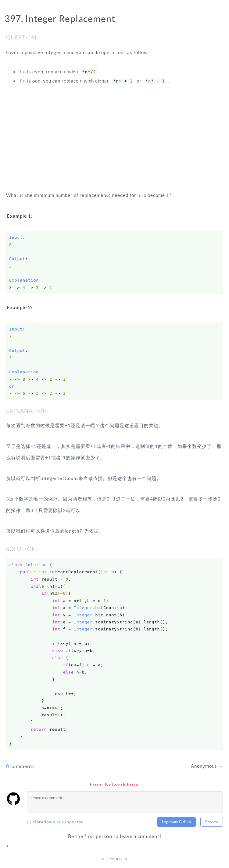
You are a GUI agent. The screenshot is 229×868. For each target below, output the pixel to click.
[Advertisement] (114, 138)
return (115, 859)
